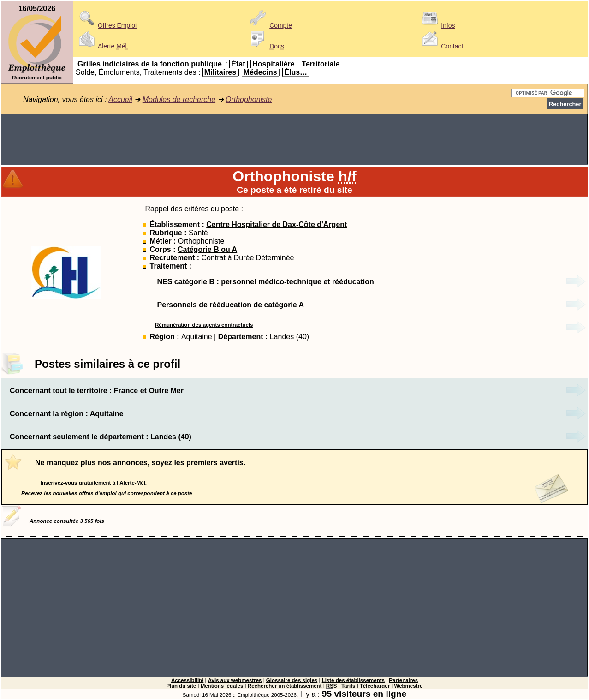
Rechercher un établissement (285, 686)
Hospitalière (274, 64)
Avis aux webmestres (235, 680)
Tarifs (348, 686)
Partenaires (403, 680)
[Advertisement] (295, 139)
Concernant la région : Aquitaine (67, 414)
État (238, 64)
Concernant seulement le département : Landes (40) (101, 437)
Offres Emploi (106, 25)
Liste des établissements (353, 680)
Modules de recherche (179, 99)
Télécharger (375, 686)
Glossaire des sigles (292, 680)
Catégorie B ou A (207, 249)
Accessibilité (187, 680)
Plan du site (181, 686)
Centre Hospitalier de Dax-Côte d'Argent (277, 224)
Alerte (102, 46)
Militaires (220, 72)
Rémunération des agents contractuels (204, 325)
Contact (441, 46)
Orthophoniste (249, 99)
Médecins (260, 72)
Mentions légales (222, 686)
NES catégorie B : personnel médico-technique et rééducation (265, 282)
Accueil (120, 99)
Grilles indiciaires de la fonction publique (150, 64)
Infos (437, 25)
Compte (270, 25)
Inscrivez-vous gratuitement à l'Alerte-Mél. (94, 483)
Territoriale (321, 64)
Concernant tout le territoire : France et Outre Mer (97, 391)
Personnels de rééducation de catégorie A (230, 305)
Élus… (296, 72)
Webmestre (409, 686)
